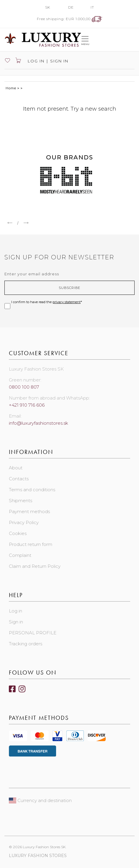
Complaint (20, 555)
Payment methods (29, 511)
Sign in (59, 61)
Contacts (19, 479)
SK (48, 7)
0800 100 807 (24, 387)
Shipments (21, 501)
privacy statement (67, 302)
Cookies (18, 533)
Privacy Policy (24, 522)
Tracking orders (26, 644)
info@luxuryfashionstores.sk (39, 423)
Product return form (31, 544)
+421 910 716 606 (27, 405)
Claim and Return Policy (35, 566)
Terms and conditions (32, 490)
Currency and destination (40, 800)
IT (92, 7)
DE (71, 7)
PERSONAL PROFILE (33, 633)
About (16, 468)
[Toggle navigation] (85, 39)
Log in (35, 61)
